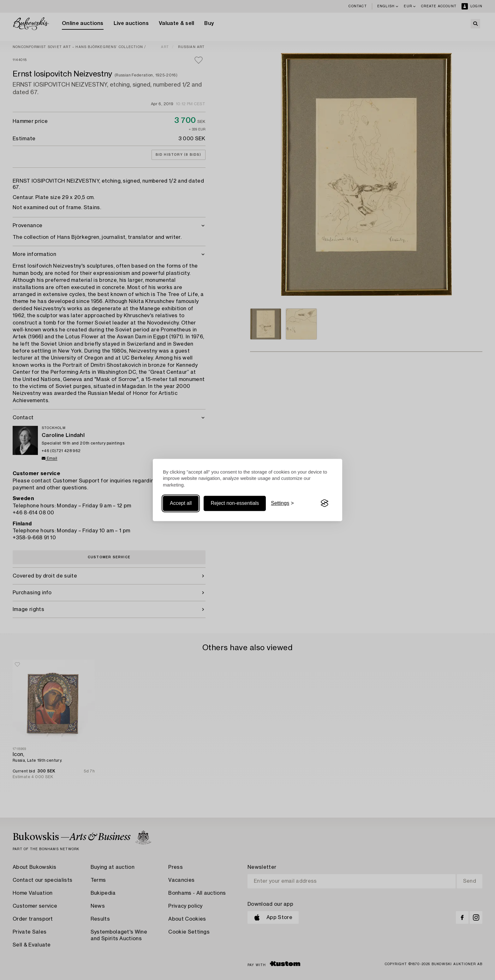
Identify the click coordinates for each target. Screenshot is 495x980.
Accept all (181, 503)
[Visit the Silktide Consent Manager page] (325, 503)
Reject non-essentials (235, 503)
